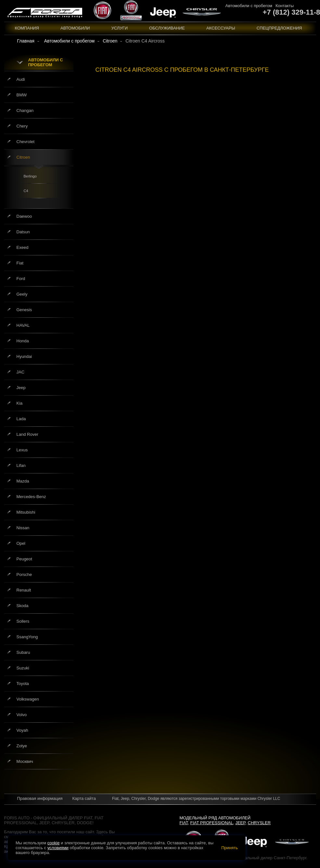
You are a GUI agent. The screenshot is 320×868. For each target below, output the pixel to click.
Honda (23, 341)
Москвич (25, 761)
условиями (58, 848)
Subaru (23, 652)
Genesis (24, 310)
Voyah (22, 730)
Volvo (22, 715)
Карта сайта (84, 798)
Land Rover (27, 434)
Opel (21, 543)
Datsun (23, 232)
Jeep (21, 388)
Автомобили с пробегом (249, 6)
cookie (54, 843)
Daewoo (24, 216)
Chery (22, 126)
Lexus (22, 450)
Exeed (23, 247)
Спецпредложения (279, 28)
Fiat (20, 263)
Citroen (23, 157)
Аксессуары (221, 28)
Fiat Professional (212, 823)
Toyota (23, 684)
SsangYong (27, 637)
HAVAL (23, 325)
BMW (22, 95)
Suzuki (23, 668)
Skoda (23, 606)
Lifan (21, 465)
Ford (21, 279)
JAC (21, 372)
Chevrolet (26, 142)
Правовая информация (40, 798)
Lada (21, 419)
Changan (25, 110)
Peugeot (24, 559)
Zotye (22, 746)
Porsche (24, 575)
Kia (20, 403)
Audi (21, 79)
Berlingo (30, 176)
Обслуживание (167, 28)
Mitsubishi (26, 512)
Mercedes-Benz (31, 497)
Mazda (23, 481)
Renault (24, 590)
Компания (27, 28)
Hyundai (24, 356)
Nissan (23, 528)
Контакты (285, 6)
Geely (22, 294)
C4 (26, 191)
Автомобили (75, 28)
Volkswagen (28, 699)
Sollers (23, 621)
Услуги (120, 28)
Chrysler (259, 823)
